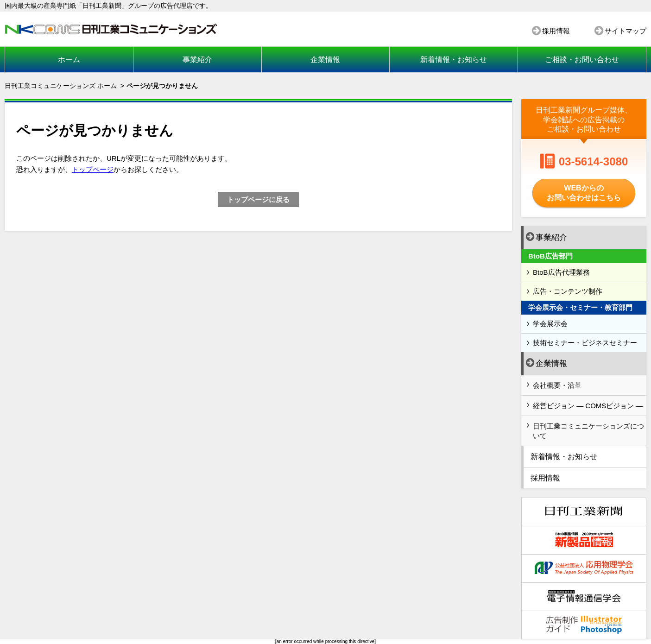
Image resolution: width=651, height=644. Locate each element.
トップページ (93, 169)
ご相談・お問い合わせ (582, 60)
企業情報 (325, 60)
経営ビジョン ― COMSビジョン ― (588, 406)
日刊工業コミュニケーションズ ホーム (61, 86)
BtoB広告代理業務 (561, 272)
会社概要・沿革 (557, 385)
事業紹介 (197, 60)
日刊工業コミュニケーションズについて (588, 431)
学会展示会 (550, 324)
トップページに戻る (258, 199)
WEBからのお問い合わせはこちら (584, 193)
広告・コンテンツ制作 (568, 291)
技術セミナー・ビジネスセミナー (585, 343)
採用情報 (556, 31)
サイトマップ (626, 31)
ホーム (69, 60)
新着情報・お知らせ (454, 60)
